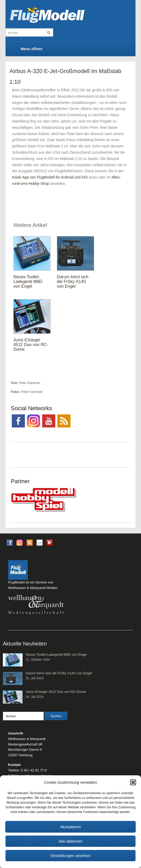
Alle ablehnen (71, 841)
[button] (133, 782)
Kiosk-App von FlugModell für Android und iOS (50, 177)
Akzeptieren (70, 827)
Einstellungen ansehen (70, 856)
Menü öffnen (32, 49)
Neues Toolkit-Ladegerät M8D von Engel (28, 282)
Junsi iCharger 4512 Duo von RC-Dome (31, 345)
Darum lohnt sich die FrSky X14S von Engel (73, 282)
